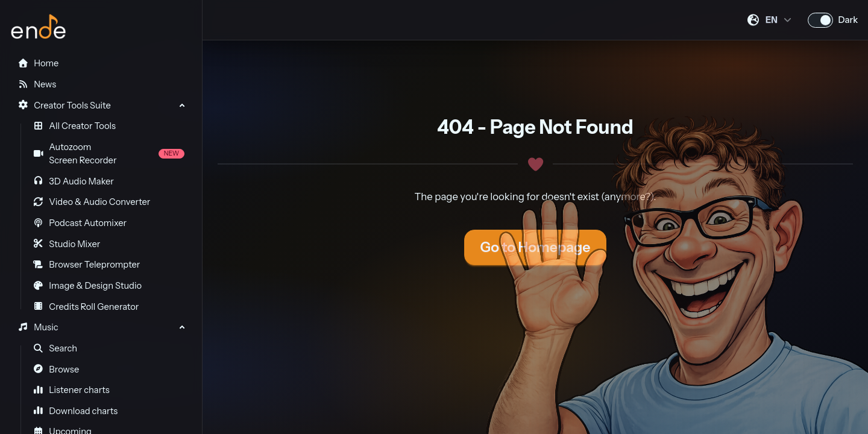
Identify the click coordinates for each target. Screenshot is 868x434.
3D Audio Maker (74, 181)
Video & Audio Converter (92, 202)
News (37, 84)
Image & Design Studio (87, 286)
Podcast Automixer (80, 223)
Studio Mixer (67, 244)
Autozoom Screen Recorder (109, 154)
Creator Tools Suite (64, 105)
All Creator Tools (74, 126)
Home (38, 63)
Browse (56, 370)
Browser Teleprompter (87, 265)
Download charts (76, 411)
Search (55, 348)
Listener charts (71, 390)
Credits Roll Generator (86, 307)
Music (38, 327)
